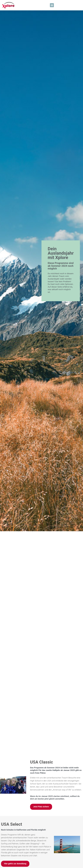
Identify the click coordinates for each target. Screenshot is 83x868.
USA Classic (42, 690)
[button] (52, 5)
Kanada (37, 810)
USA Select (12, 753)
